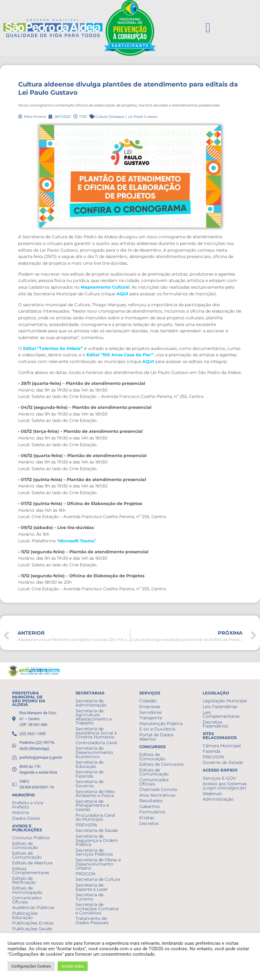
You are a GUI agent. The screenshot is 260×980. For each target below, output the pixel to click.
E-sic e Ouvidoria (157, 729)
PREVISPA (86, 825)
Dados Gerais (26, 818)
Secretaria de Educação (89, 764)
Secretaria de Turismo (89, 897)
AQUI (122, 294)
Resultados (151, 801)
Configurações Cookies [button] (31, 966)
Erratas (147, 818)
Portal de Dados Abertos (156, 737)
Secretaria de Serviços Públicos (94, 852)
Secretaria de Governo (89, 784)
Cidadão (148, 701)
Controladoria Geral (96, 743)
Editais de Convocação (25, 846)
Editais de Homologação (27, 890)
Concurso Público (31, 838)
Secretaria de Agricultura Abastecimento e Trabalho (94, 717)
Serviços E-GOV (219, 778)
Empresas (150, 707)
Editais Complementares (31, 871)
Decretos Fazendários (215, 724)
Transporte (151, 718)
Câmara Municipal (222, 746)
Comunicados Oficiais (27, 900)
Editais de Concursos (161, 764)
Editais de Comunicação (27, 855)
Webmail (212, 794)
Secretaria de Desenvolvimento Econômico (94, 752)
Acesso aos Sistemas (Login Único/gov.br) (225, 786)
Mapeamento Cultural (105, 287)
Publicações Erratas (33, 923)
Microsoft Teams (76, 541)
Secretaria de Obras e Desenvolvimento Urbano (98, 864)
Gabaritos (150, 806)
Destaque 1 (118, 117)
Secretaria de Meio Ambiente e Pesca (95, 794)
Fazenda (211, 751)
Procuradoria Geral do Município (95, 817)
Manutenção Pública (161, 724)
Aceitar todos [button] (73, 966)
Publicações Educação (25, 915)
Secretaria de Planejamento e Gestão (92, 805)
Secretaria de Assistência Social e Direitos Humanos (96, 733)
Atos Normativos (157, 795)
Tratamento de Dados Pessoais (92, 921)
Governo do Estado (223, 762)
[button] (208, 28)
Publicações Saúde (32, 929)
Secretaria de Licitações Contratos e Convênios (97, 909)
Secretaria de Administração (91, 703)
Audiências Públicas (33, 907)
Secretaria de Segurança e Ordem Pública (97, 840)
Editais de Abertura (32, 863)
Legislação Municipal (225, 701)
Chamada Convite (158, 789)
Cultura (101, 117)
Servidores (150, 712)
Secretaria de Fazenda (89, 774)
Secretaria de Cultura (98, 879)
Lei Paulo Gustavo (143, 117)
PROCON (85, 874)
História (20, 812)
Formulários (152, 812)
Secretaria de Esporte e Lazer (92, 887)
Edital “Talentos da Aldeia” (53, 348)
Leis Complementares (221, 714)
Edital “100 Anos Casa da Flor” (120, 355)
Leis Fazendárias (220, 707)
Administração (218, 799)
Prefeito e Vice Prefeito (28, 805)
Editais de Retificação (24, 880)
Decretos (149, 823)
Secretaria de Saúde (97, 830)
